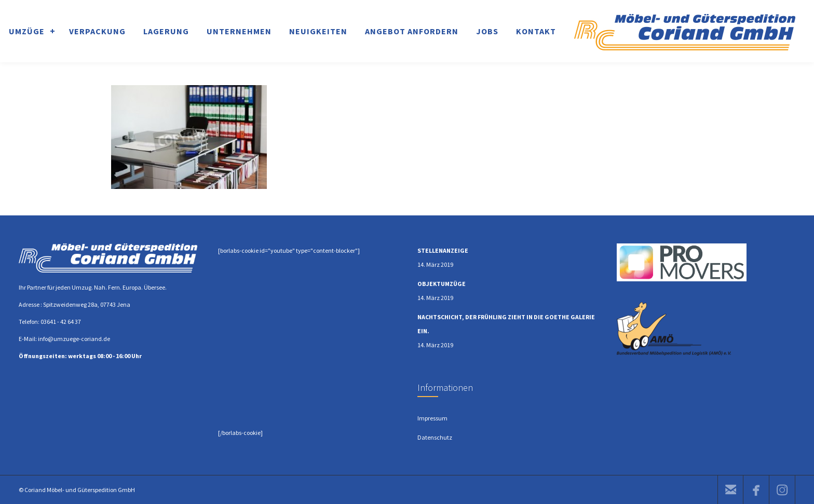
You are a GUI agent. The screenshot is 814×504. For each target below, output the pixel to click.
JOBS (487, 31)
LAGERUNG (166, 31)
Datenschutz (435, 437)
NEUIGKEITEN (318, 31)
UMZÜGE (27, 31)
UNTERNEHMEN (239, 31)
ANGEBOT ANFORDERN (412, 31)
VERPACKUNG (97, 31)
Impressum (432, 418)
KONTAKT (536, 31)
